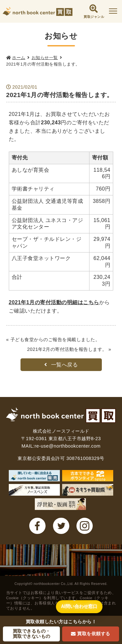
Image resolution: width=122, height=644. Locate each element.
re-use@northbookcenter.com (68, 446)
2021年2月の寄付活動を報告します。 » (69, 349)
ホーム (19, 58)
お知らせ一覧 (45, 58)
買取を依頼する (91, 634)
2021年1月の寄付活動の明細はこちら (54, 302)
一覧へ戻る (61, 365)
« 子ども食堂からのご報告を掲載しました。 (53, 340)
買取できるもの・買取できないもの (32, 634)
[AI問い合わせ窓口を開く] (79, 607)
